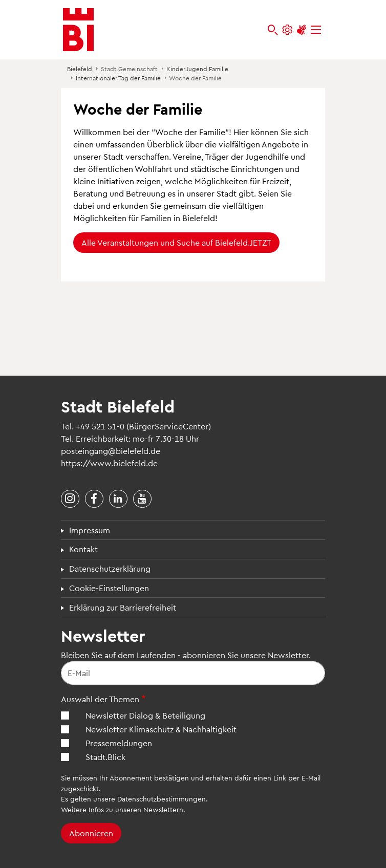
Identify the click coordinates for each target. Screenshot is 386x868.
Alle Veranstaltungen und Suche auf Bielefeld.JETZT (176, 242)
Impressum (90, 530)
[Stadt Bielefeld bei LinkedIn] (118, 499)
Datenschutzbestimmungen (162, 799)
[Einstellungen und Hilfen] (287, 30)
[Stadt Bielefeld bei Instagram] (70, 499)
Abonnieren (91, 833)
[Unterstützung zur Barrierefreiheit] (302, 30)
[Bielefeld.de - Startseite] (78, 30)
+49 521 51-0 (100, 426)
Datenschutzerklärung (110, 568)
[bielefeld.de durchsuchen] (273, 30)
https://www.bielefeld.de (109, 463)
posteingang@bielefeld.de (111, 451)
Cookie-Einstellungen (109, 588)
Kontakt (83, 549)
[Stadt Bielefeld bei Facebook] (94, 499)
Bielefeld (80, 69)
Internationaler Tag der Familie (118, 78)
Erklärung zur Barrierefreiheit (123, 607)
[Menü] (316, 30)
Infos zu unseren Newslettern (136, 809)
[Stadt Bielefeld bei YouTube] (142, 499)
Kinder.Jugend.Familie (197, 69)
